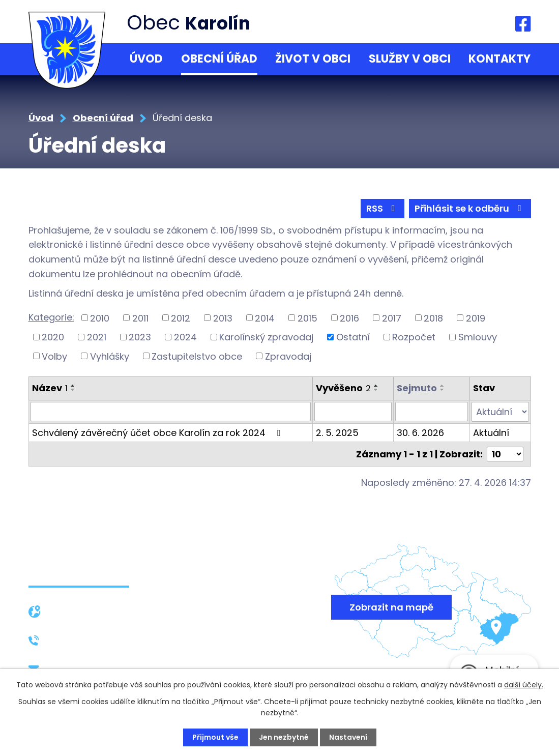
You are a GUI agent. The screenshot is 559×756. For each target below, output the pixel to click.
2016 (349, 318)
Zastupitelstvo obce (197, 356)
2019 (476, 318)
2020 (53, 337)
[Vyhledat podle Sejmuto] (431, 412)
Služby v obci (410, 59)
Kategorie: (51, 317)
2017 (392, 318)
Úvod (146, 59)
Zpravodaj (288, 356)
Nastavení (348, 737)
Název (50, 388)
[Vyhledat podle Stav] (500, 412)
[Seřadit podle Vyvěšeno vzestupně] (376, 386)
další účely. (524, 685)
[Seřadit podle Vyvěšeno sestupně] (376, 390)
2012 (181, 318)
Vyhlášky (110, 356)
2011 (140, 318)
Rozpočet (414, 337)
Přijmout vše (215, 737)
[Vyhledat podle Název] (171, 412)
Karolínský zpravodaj (266, 337)
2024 (185, 337)
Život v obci (313, 59)
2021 (97, 337)
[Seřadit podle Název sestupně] (73, 390)
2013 (223, 318)
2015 (307, 318)
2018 (433, 318)
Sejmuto (417, 388)
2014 (265, 318)
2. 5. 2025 (337, 432)
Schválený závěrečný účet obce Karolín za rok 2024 (158, 432)
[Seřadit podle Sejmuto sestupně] (443, 390)
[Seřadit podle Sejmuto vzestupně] (443, 386)
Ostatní (353, 337)
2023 (140, 337)
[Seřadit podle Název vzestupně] (73, 386)
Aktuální (491, 432)
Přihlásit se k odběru (470, 208)
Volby (54, 356)
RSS (383, 208)
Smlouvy (478, 337)
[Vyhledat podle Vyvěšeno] (353, 412)
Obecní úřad (219, 59)
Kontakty (499, 59)
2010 (100, 318)
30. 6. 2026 (420, 432)
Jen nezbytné (284, 737)
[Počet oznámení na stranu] (505, 454)
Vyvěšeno (343, 388)
